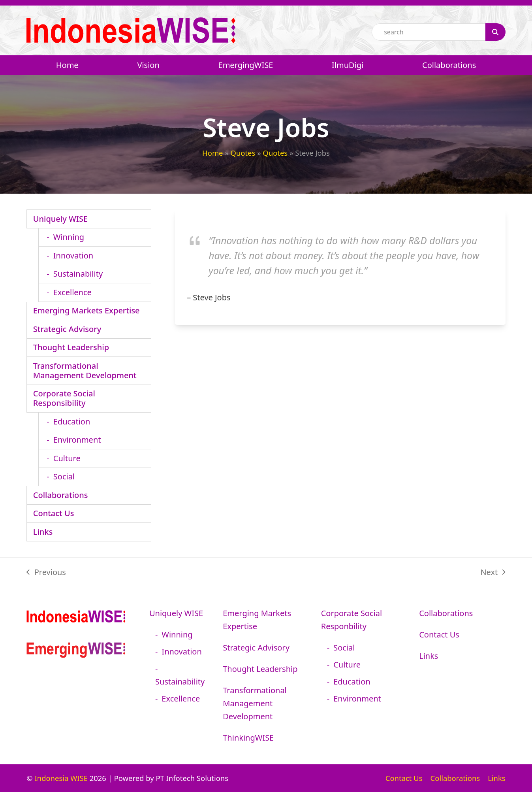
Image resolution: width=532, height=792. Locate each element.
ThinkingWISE (248, 738)
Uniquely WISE (60, 219)
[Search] (495, 32)
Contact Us (54, 513)
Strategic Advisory (67, 329)
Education (72, 421)
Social (64, 476)
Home (212, 153)
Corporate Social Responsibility (64, 398)
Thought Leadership (71, 347)
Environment (77, 440)
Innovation (73, 256)
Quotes (243, 153)
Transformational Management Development (85, 371)
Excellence (72, 292)
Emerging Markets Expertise (86, 310)
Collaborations (61, 495)
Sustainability (78, 274)
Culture (67, 458)
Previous (46, 573)
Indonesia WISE (61, 778)
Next (493, 573)
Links (43, 532)
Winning (69, 237)
